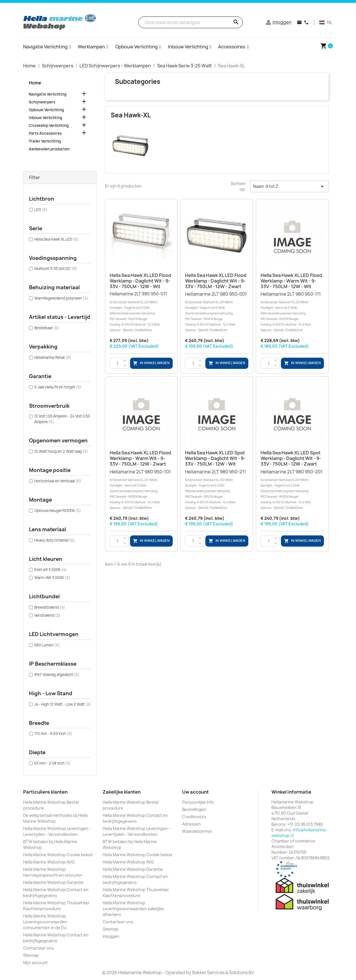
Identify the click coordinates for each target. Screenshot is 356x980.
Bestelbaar (47, 328)
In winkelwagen (151, 363)
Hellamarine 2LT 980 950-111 (292, 312)
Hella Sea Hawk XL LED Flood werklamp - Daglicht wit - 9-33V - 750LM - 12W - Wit (140, 281)
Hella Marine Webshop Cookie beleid (58, 855)
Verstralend (47, 615)
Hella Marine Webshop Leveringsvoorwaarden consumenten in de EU (45, 922)
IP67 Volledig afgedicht (57, 675)
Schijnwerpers (42, 102)
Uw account (195, 792)
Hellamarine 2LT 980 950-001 (217, 312)
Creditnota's (194, 817)
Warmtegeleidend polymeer (61, 298)
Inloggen (111, 936)
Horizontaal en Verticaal (58, 481)
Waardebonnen (197, 831)
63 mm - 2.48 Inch (53, 763)
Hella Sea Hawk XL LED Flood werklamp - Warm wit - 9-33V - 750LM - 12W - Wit (291, 281)
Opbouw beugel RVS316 (58, 511)
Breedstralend (50, 607)
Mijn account (35, 963)
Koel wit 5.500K (50, 570)
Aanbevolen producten (49, 149)
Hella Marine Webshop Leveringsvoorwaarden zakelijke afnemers (133, 909)
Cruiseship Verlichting (49, 125)
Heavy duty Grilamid (55, 540)
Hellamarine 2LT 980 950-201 (292, 490)
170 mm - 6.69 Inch (53, 734)
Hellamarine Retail (53, 357)
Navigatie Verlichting (48, 94)
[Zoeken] (191, 22)
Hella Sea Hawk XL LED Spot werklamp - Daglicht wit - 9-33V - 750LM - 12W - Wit (215, 458)
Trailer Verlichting (45, 141)
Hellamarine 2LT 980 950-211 (217, 490)
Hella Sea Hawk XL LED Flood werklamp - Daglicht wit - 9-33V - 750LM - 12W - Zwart (216, 281)
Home (35, 83)
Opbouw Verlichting (46, 110)
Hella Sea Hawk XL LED (56, 239)
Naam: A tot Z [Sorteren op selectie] (289, 186)
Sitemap (31, 955)
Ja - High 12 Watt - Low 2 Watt (63, 704)
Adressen (192, 824)
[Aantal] (118, 364)
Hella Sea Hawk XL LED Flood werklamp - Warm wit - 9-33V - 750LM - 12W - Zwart (140, 458)
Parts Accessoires (45, 133)
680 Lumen (47, 645)
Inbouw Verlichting (45, 118)
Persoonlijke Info (198, 802)
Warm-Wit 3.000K (52, 578)
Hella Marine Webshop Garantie (53, 882)
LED (41, 210)
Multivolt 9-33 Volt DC (56, 269)
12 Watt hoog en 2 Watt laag (61, 451)
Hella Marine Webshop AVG (49, 862)
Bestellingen (194, 809)
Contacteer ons (39, 948)
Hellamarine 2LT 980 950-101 (141, 490)
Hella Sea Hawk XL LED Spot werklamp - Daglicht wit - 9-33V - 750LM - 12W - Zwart (291, 458)
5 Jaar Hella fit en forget (58, 387)
